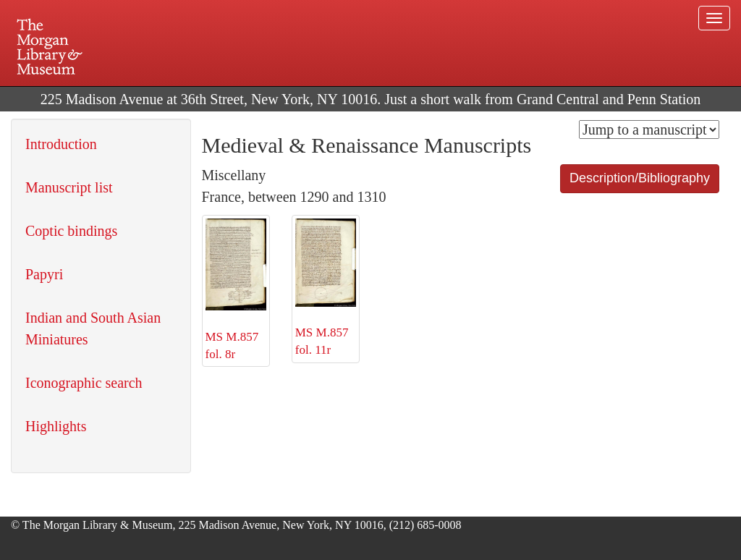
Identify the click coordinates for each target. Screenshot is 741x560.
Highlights (56, 426)
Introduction (61, 144)
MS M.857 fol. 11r (326, 288)
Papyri (44, 274)
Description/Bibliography (640, 178)
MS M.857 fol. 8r (236, 290)
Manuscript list (69, 187)
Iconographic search (84, 383)
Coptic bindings (71, 231)
